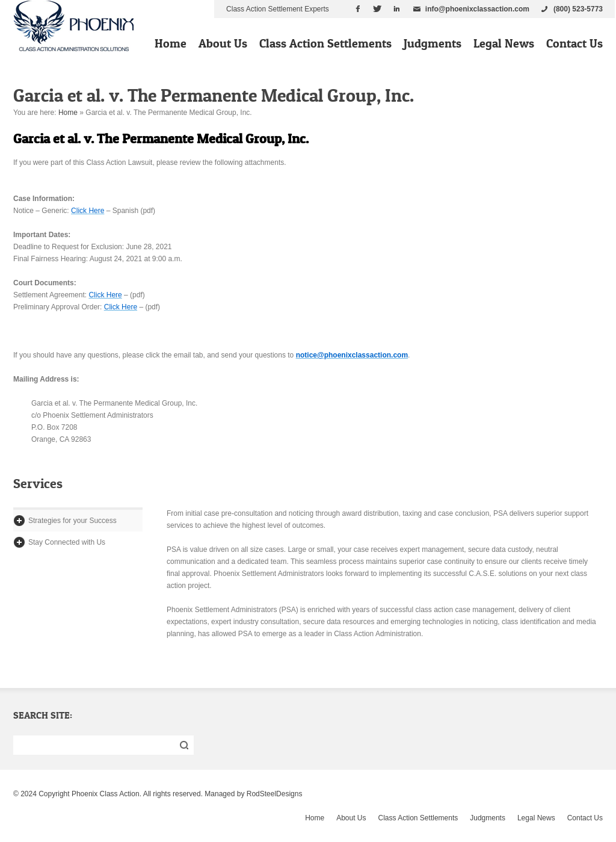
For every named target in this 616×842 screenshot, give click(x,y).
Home (171, 43)
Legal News (504, 43)
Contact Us (574, 43)
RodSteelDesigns (275, 794)
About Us (223, 43)
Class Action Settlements (325, 43)
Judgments (433, 43)
